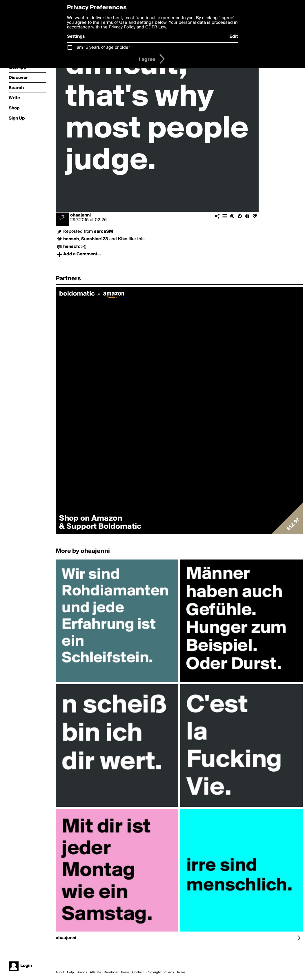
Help (70, 972)
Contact (138, 972)
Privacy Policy (122, 27)
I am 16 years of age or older (102, 48)
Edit (234, 37)
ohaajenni (80, 215)
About (60, 972)
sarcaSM (104, 232)
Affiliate (96, 972)
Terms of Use (114, 23)
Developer (111, 972)
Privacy (169, 972)
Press (125, 972)
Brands (82, 972)
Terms (181, 972)
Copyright (154, 972)
